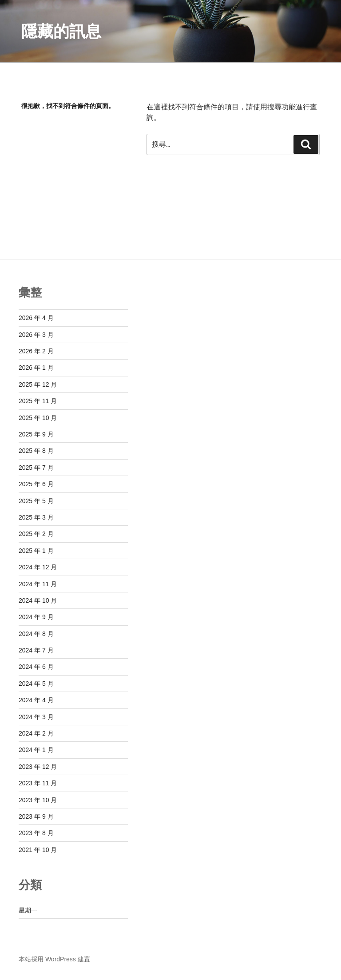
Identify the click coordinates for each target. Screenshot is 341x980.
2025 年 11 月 (38, 401)
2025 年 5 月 (36, 501)
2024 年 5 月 (36, 684)
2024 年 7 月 (36, 650)
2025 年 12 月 (38, 384)
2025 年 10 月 (38, 418)
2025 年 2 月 (36, 534)
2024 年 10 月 (38, 600)
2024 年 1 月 (36, 750)
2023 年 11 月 (38, 783)
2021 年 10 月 (38, 850)
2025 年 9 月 (36, 434)
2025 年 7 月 (36, 468)
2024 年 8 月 (36, 634)
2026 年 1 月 (36, 368)
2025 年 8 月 (36, 451)
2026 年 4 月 (36, 318)
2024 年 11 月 (38, 584)
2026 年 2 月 (36, 351)
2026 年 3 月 (36, 335)
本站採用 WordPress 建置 (54, 959)
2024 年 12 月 (38, 567)
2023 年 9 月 (36, 816)
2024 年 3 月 (36, 717)
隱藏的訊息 (61, 31)
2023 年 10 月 (38, 800)
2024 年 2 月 (36, 733)
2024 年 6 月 (36, 667)
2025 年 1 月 (36, 551)
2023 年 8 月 (36, 833)
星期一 (28, 910)
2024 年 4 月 (36, 700)
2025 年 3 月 (36, 517)
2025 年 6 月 (36, 484)
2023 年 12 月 (38, 767)
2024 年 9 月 (36, 617)
